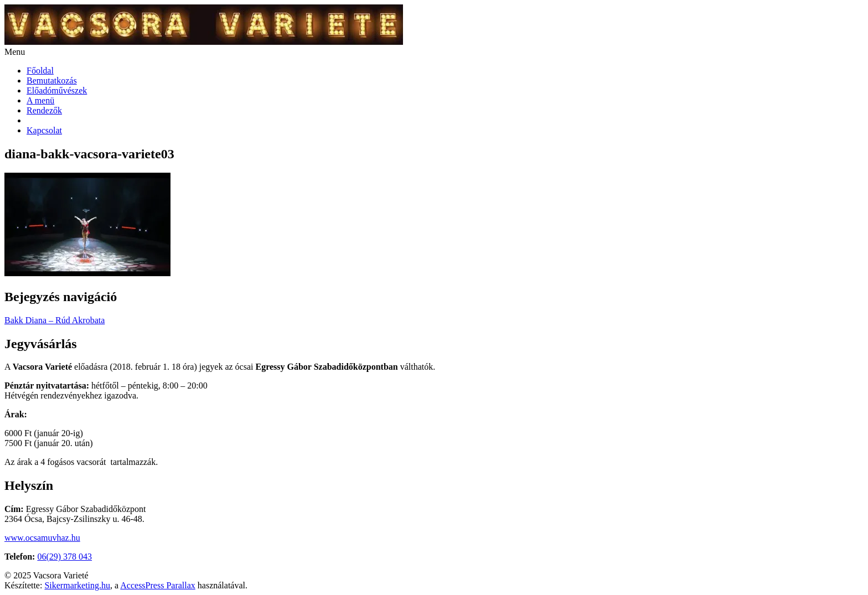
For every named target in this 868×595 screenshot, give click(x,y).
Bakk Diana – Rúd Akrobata (55, 320)
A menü (40, 100)
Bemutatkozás (52, 81)
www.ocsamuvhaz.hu (42, 538)
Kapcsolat (44, 130)
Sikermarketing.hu (77, 585)
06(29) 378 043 (64, 557)
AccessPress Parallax (158, 585)
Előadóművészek (57, 90)
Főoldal (40, 71)
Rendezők (44, 110)
